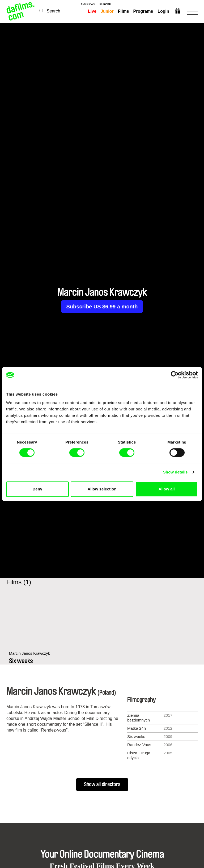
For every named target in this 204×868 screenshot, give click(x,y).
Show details (175, 472)
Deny (37, 489)
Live (92, 11)
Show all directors (102, 785)
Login (163, 11)
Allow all (167, 489)
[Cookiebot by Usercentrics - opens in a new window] (175, 375)
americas (88, 5)
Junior (107, 11)
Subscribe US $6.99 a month (102, 307)
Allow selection (102, 489)
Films (124, 11)
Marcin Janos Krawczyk (30, 656)
